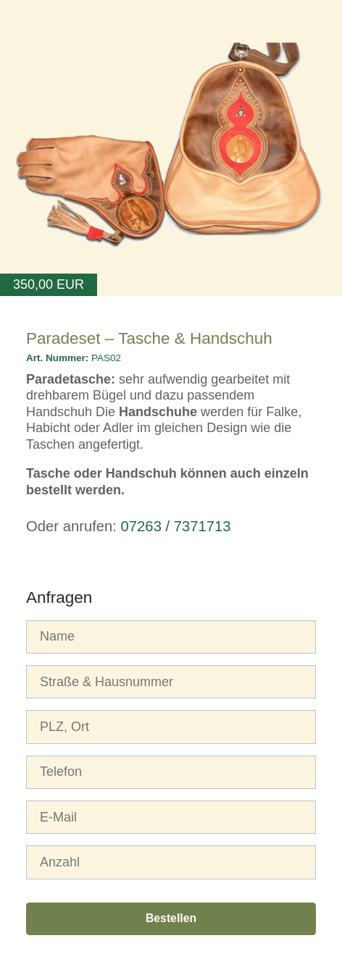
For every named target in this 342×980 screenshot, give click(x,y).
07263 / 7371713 (176, 526)
